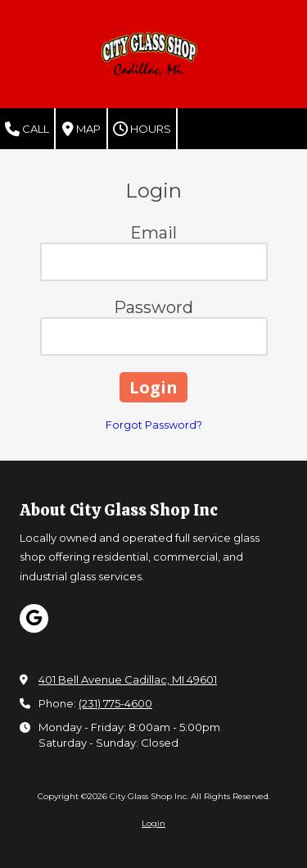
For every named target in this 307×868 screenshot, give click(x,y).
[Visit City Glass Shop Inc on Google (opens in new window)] (34, 618)
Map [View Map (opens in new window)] (81, 130)
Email (153, 233)
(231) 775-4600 (115, 703)
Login (153, 823)
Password (153, 307)
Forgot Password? (154, 425)
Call (27, 130)
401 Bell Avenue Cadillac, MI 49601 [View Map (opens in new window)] (128, 679)
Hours (142, 130)
